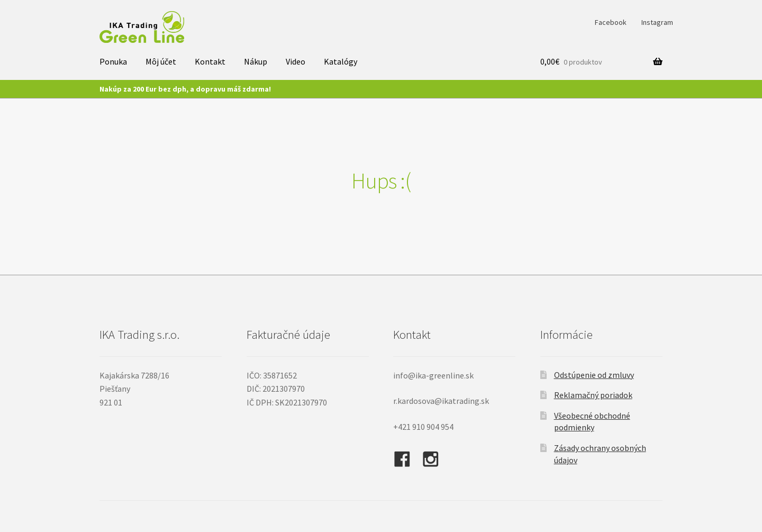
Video (296, 61)
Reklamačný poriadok (593, 395)
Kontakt (210, 61)
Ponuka (113, 61)
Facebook (611, 22)
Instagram (657, 22)
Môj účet (161, 61)
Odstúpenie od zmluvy (594, 375)
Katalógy (341, 61)
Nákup (256, 61)
